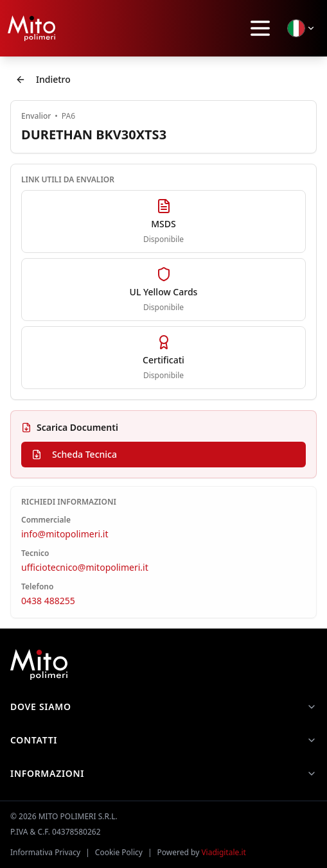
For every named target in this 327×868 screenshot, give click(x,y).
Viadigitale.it (224, 852)
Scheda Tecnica (74, 454)
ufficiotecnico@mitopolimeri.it (85, 567)
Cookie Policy (119, 853)
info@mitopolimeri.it (65, 534)
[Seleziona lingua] (301, 28)
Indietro (43, 79)
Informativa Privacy (45, 853)
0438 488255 (48, 601)
